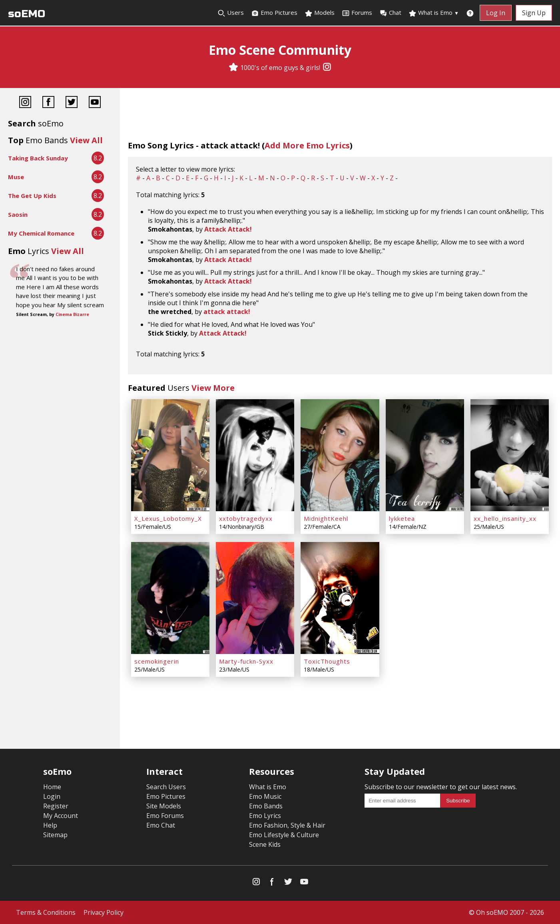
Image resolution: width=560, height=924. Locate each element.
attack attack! (227, 312)
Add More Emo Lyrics (307, 145)
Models (320, 13)
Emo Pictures (274, 13)
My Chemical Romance (41, 233)
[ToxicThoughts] (340, 598)
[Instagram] (327, 68)
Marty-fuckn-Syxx (246, 661)
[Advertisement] (60, 346)
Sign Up (534, 13)
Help (50, 825)
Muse (16, 177)
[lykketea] (425, 455)
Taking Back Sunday (38, 158)
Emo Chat (161, 825)
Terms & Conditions (46, 912)
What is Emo (434, 13)
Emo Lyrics (265, 816)
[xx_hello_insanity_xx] (510, 455)
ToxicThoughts (327, 661)
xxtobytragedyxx (246, 518)
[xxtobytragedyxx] (255, 455)
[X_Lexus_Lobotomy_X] (170, 455)
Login (52, 796)
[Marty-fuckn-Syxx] (255, 598)
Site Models (164, 806)
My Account (61, 816)
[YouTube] (95, 103)
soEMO (27, 14)
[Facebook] (48, 103)
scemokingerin (157, 661)
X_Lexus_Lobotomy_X (168, 518)
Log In (496, 13)
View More (213, 388)
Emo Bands (266, 806)
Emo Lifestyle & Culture (284, 835)
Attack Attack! (228, 229)
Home (52, 787)
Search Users (166, 787)
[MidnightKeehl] (340, 455)
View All (86, 140)
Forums (357, 13)
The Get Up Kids (32, 196)
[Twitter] (72, 103)
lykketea (402, 518)
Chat (390, 13)
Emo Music (265, 796)
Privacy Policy (104, 912)
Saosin (18, 214)
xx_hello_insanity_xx (505, 518)
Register (56, 806)
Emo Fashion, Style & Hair (287, 825)
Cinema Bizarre (72, 314)
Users (231, 13)
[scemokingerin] (170, 598)
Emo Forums (165, 816)
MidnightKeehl (326, 518)
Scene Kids (265, 844)
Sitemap (55, 835)
